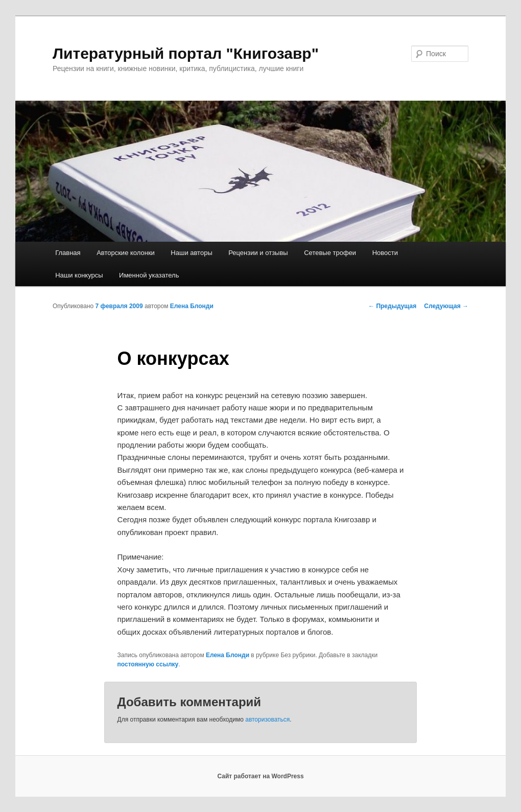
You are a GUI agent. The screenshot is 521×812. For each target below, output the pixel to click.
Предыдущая (392, 306)
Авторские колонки (126, 253)
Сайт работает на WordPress (260, 776)
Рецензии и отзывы (258, 253)
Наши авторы (191, 253)
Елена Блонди (192, 306)
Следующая (446, 306)
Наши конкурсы (79, 275)
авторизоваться (267, 720)
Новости (385, 253)
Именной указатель (149, 275)
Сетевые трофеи (330, 253)
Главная (68, 253)
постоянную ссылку (148, 664)
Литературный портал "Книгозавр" (186, 53)
